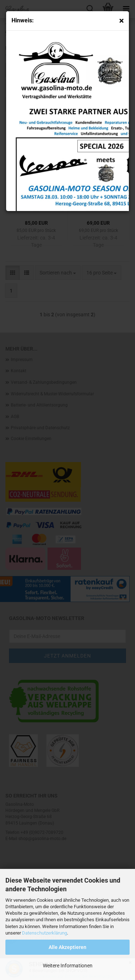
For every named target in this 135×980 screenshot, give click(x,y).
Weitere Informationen (68, 966)
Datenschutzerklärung (44, 933)
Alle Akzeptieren (67, 947)
